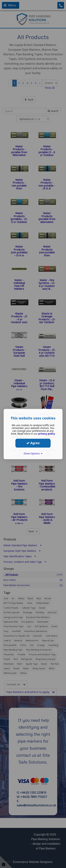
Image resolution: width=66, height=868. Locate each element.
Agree (33, 443)
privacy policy (47, 434)
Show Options (33, 453)
